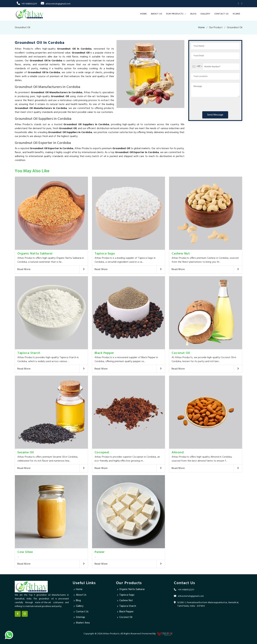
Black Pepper (104, 353)
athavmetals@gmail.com (56, 4)
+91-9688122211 (27, 4)
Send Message (215, 115)
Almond (178, 453)
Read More (24, 269)
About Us (156, 14)
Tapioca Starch (29, 353)
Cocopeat (102, 453)
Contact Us (222, 14)
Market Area (83, 623)
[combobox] (197, 66)
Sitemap (80, 617)
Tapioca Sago (105, 254)
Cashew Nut (181, 254)
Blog (193, 14)
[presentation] (216, 104)
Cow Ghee (25, 552)
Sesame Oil (26, 453)
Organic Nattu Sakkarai (35, 254)
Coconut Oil (181, 353)
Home (143, 14)
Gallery (205, 14)
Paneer (100, 552)
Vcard (236, 14)
